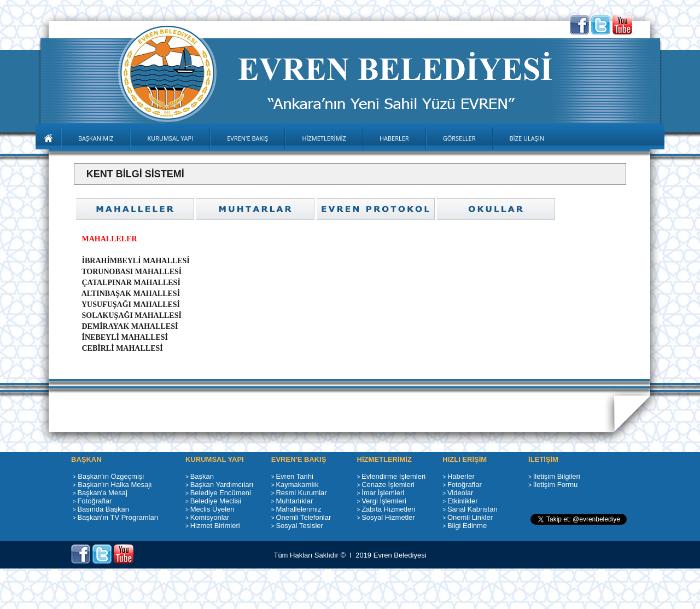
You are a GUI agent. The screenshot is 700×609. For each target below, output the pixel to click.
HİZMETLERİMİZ (324, 138)
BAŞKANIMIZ (96, 138)
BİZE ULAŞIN (527, 138)
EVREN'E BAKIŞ (247, 138)
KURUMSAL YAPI (170, 138)
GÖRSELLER (459, 138)
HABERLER (394, 138)
